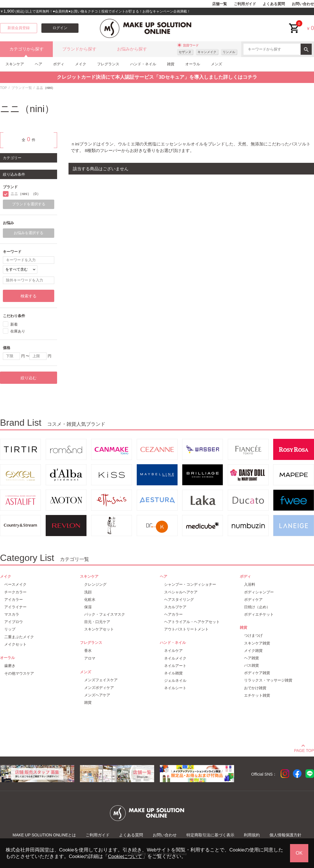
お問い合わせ (303, 4)
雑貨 (171, 64)
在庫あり (18, 331)
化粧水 (90, 600)
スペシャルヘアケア (181, 592)
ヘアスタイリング (179, 600)
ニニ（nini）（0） (26, 194)
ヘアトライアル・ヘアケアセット (192, 622)
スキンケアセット (99, 629)
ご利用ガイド (245, 4)
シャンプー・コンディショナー (190, 584)
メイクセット (15, 644)
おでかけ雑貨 (255, 688)
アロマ (90, 658)
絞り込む (29, 378)
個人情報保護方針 (285, 835)
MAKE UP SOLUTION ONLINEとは (44, 835)
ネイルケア (173, 651)
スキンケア (15, 64)
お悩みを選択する (29, 233)
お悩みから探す (132, 49)
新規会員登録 (19, 28)
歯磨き (10, 666)
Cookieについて (125, 856)
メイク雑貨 (253, 651)
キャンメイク (207, 52)
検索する (29, 296)
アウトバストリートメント (186, 629)
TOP (3, 88)
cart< (294, 24)
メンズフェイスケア (101, 680)
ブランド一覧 (22, 88)
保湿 (88, 607)
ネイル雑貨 (173, 673)
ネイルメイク (175, 658)
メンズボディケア (99, 688)
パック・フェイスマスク (105, 614)
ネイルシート (175, 688)
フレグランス (108, 64)
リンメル (229, 52)
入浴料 (250, 584)
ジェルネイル (175, 681)
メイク (81, 64)
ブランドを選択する (29, 204)
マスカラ (12, 614)
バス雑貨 (251, 665)
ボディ (59, 64)
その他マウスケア (19, 673)
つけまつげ (253, 635)
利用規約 (252, 835)
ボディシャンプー (259, 592)
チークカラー (15, 592)
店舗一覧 (220, 4)
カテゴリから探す (27, 49)
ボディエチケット (259, 614)
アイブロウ (14, 622)
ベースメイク (15, 584)
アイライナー (15, 607)
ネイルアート (175, 666)
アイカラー (14, 600)
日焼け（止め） (257, 607)
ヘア (39, 64)
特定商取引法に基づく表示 (210, 835)
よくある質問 (274, 4)
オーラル (193, 64)
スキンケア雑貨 (257, 643)
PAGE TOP (304, 750)
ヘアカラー (173, 614)
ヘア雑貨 (251, 658)
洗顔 (88, 592)
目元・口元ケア (97, 622)
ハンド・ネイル (143, 64)
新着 (14, 324)
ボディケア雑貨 (257, 673)
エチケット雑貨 (257, 695)
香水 (88, 651)
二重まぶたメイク (19, 637)
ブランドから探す (79, 49)
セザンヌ (185, 52)
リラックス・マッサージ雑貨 (268, 680)
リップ (10, 629)
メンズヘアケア (97, 695)
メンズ (217, 64)
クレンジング (95, 584)
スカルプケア (175, 607)
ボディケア (253, 600)
